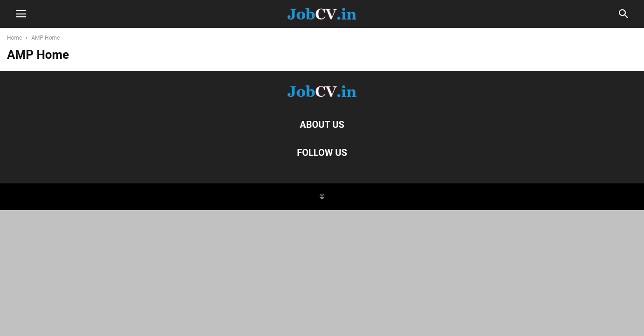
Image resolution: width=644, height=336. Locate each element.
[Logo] (322, 96)
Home (14, 38)
